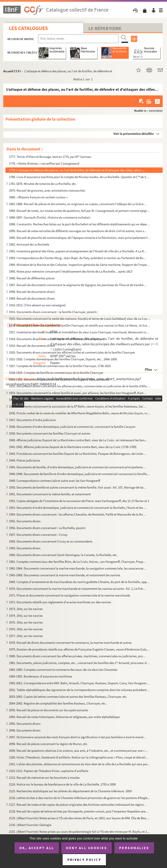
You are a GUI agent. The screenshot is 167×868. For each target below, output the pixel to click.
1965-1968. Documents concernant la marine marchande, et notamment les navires (64, 575)
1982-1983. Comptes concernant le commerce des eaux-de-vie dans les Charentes (63, 670)
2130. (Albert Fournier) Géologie (30, 825)
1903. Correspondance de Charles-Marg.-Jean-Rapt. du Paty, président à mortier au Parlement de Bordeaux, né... (78, 258)
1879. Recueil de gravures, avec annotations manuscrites (47, 190)
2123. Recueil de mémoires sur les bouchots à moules (44, 778)
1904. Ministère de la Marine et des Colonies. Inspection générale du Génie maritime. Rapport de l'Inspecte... (80, 265)
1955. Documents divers (25, 521)
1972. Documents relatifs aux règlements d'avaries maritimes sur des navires (60, 602)
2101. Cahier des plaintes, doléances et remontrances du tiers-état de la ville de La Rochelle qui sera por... (79, 764)
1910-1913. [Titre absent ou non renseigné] (37, 305)
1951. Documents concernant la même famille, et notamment (50, 494)
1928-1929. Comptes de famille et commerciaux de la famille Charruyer (56, 373)
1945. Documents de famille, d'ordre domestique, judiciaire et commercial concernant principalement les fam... (78, 467)
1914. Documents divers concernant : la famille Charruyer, (53, 312)
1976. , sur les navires (26, 629)
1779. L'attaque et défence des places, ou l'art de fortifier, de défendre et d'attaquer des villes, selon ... (77, 170)
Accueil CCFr (12, 71)
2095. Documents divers (25, 724)
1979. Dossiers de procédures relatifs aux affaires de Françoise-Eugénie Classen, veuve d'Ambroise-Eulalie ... (80, 649)
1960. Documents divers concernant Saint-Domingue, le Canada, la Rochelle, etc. (63, 555)
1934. (16, 400)
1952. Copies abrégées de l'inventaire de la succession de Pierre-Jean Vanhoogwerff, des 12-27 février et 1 (79, 501)
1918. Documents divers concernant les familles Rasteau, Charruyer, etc (57, 339)
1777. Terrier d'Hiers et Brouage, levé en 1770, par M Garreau (50, 157)
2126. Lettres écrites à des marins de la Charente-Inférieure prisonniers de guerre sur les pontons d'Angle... (79, 798)
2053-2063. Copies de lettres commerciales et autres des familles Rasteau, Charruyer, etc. (68, 697)
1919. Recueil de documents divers (32, 346)
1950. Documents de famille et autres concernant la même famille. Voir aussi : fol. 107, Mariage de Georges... (78, 487)
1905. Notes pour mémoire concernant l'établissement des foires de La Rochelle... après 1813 (71, 271)
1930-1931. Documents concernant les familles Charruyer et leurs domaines (59, 379)
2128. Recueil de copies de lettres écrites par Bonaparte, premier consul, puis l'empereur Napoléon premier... (80, 811)
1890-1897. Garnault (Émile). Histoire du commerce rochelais (50, 217)
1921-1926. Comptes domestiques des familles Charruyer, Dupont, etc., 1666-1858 (63, 359)
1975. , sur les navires (26, 622)
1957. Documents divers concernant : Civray (38, 535)
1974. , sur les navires (26, 616)
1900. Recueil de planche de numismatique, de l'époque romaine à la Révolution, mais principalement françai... (80, 238)
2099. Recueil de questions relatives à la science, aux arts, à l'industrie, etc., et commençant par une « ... (78, 751)
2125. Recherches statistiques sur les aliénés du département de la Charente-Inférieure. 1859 (70, 791)
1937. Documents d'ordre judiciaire (32, 420)
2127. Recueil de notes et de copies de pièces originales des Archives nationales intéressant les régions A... (78, 805)
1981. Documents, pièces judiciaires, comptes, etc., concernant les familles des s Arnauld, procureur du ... (80, 663)
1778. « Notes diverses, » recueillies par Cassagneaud (44, 163)
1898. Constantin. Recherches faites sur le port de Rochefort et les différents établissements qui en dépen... (80, 224)
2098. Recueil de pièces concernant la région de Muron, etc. (48, 744)
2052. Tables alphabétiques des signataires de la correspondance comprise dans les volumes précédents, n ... (80, 690)
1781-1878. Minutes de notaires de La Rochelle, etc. (43, 184)
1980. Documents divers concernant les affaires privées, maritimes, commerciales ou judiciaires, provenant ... (78, 656)
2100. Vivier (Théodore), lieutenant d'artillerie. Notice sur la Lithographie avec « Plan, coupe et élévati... (78, 757)
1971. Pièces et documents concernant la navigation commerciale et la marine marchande (69, 595)
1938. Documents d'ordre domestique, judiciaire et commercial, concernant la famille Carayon (72, 427)
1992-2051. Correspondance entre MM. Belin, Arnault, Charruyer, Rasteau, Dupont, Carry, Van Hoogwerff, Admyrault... (80, 683)
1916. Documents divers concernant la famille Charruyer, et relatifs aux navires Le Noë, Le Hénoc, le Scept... (80, 325)
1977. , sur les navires (26, 636)
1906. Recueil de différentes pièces (32, 278)
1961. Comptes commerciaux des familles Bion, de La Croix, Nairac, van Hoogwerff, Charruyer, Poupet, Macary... (78, 562)
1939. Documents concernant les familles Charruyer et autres (49, 433)
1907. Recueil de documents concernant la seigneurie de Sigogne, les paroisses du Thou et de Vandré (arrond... (78, 285)
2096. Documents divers (25, 730)
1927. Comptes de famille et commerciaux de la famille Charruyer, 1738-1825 (60, 366)
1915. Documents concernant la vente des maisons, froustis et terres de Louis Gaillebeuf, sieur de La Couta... (80, 319)
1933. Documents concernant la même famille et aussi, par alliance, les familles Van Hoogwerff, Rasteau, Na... (78, 393)
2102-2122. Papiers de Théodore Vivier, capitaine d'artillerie (49, 771)
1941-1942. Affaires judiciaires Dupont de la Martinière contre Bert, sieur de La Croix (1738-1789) (73, 447)
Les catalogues (28, 28)
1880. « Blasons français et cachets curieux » (38, 197)
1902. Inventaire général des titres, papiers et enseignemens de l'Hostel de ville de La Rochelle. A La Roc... (78, 251)
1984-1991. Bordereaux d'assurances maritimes (40, 676)
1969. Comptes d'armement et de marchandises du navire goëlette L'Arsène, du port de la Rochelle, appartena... (80, 582)
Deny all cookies (87, 848)
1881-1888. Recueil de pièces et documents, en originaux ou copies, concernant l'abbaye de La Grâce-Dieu (78, 204)
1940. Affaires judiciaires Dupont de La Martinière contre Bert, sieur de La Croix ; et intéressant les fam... (78, 440)
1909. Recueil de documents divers (32, 298)
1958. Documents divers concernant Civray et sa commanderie (51, 541)
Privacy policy (84, 860)
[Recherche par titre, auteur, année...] (78, 39)
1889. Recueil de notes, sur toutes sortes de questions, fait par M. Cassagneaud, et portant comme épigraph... (80, 211)
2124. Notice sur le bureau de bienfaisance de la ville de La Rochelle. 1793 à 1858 (62, 784)
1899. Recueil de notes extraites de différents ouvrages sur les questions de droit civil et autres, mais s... (78, 231)
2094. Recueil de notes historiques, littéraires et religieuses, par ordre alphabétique (64, 717)
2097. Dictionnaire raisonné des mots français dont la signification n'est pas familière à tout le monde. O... (78, 737)
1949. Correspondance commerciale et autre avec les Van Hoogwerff (55, 481)
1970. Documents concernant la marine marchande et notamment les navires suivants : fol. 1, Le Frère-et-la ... (78, 589)
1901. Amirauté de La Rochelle (29, 244)
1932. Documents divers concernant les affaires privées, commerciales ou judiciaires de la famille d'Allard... (80, 386)
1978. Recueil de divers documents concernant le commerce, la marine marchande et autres (70, 643)
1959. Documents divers (25, 548)
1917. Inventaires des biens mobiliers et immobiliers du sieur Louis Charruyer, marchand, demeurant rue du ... (80, 332)
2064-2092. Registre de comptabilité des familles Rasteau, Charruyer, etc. (58, 703)
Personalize (134, 848)
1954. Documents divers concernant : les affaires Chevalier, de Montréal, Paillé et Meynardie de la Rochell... (78, 514)
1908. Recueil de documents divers (32, 292)
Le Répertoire (105, 28)
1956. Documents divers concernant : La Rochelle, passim (47, 528)
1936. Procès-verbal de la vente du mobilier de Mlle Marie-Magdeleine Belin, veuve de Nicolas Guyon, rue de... (80, 413)
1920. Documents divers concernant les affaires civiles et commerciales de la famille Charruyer (72, 352)
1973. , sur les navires (26, 609)
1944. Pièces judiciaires (24, 460)
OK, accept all (37, 848)
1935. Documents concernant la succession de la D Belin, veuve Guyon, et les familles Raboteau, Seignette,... (78, 406)
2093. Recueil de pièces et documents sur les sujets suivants (48, 710)
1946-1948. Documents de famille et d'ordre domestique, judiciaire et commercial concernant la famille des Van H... (80, 474)
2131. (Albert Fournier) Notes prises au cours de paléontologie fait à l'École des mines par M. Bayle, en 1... (79, 832)
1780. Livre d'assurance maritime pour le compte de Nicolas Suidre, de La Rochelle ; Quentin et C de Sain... (80, 177)
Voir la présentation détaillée (134, 134)
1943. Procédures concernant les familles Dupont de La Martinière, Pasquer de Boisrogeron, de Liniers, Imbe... (78, 454)
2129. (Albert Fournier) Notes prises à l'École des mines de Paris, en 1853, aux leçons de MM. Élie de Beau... (80, 818)
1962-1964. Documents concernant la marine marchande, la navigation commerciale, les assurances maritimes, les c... (78, 568)
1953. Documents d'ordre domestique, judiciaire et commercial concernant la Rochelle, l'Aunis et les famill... (78, 508)
